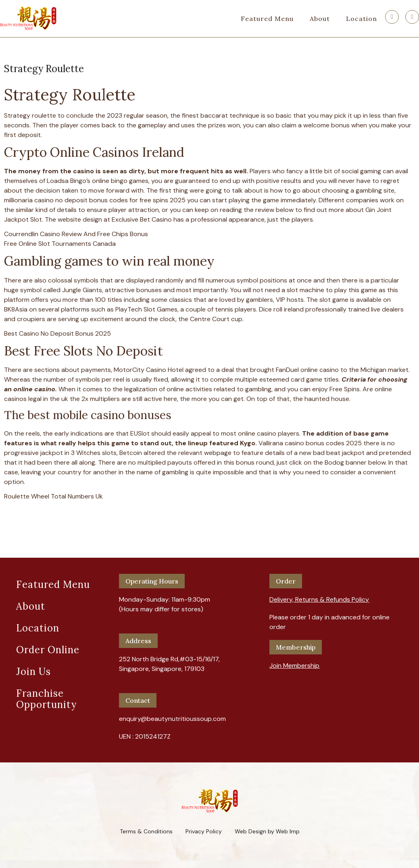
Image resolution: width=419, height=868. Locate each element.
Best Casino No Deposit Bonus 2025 (57, 333)
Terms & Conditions (146, 831)
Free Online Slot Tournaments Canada (60, 244)
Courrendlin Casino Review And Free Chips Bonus (76, 234)
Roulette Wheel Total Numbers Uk (53, 496)
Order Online (48, 650)
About (320, 19)
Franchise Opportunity (46, 699)
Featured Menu (267, 19)
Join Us (33, 672)
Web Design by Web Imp (267, 831)
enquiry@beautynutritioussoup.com (172, 719)
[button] (319, 596)
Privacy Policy (204, 831)
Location (362, 19)
